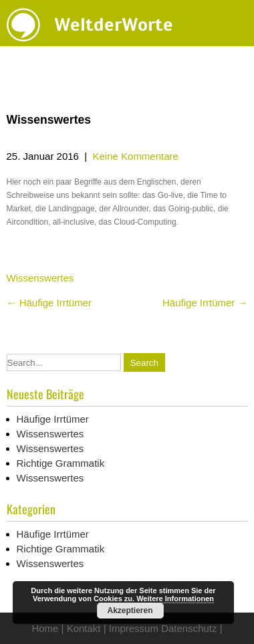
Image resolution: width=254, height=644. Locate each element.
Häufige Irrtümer (49, 303)
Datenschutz (189, 628)
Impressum (134, 628)
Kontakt (84, 628)
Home (45, 628)
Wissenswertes (40, 278)
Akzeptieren (130, 611)
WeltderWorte (114, 24)
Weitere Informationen (175, 599)
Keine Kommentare (136, 156)
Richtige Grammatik (61, 463)
